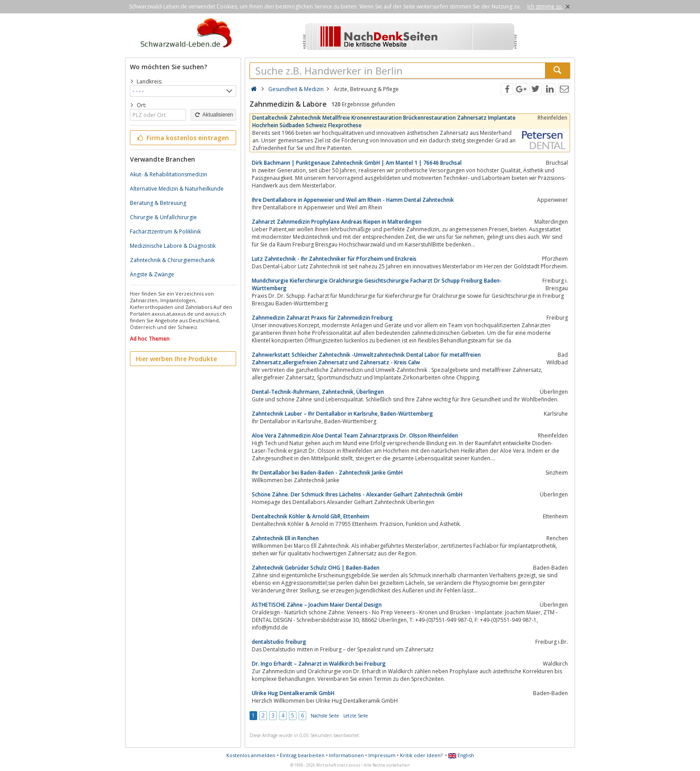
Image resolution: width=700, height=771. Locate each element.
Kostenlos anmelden (251, 755)
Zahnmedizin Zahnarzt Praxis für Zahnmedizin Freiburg (322, 318)
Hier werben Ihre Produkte (176, 359)
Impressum (382, 755)
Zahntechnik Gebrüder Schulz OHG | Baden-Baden (316, 568)
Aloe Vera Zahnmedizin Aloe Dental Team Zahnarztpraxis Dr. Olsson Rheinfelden (355, 436)
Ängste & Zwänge (152, 274)
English (461, 755)
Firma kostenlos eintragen (182, 138)
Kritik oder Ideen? (421, 755)
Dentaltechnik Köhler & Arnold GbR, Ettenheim (310, 516)
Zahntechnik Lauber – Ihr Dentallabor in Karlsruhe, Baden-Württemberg (342, 414)
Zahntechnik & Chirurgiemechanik (172, 260)
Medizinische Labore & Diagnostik (173, 246)
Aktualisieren (213, 115)
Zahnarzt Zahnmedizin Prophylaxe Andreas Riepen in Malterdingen (337, 222)
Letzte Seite (356, 716)
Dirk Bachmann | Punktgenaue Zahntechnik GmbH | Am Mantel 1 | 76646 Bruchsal (357, 163)
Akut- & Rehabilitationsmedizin (169, 174)
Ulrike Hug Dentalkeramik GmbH (293, 693)
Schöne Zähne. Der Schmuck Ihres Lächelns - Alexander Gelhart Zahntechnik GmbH (357, 494)
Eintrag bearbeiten (302, 755)
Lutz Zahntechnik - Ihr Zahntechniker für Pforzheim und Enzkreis (334, 259)
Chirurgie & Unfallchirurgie (163, 217)
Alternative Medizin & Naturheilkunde (177, 189)
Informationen (346, 755)
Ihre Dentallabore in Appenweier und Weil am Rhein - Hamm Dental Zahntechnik (353, 200)
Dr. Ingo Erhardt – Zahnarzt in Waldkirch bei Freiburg (319, 664)
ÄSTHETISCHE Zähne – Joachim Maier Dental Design (317, 605)
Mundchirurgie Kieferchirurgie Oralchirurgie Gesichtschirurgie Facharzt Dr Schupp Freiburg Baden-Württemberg (377, 284)
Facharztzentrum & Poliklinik (165, 231)
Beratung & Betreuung (158, 203)
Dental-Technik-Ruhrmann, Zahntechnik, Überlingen (318, 392)
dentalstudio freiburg (279, 642)
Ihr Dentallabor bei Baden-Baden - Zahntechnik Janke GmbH (327, 473)
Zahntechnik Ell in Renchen (285, 538)
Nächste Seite (325, 716)
